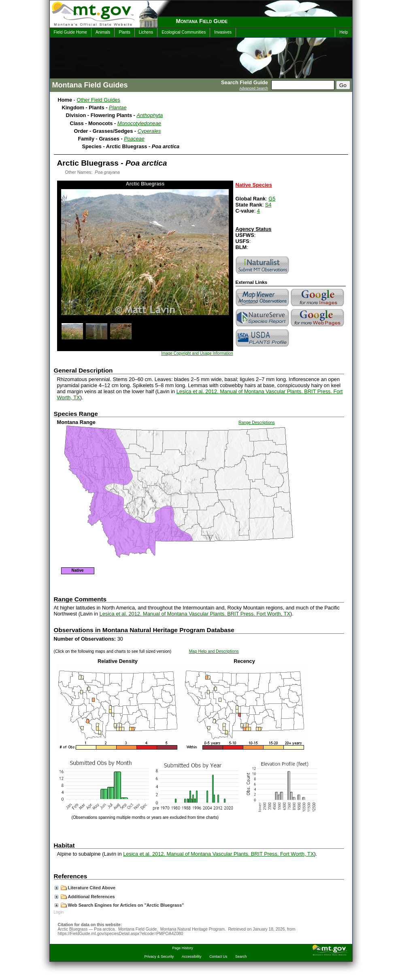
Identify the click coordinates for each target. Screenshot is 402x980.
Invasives (223, 32)
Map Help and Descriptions (214, 651)
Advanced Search (254, 88)
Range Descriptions (256, 423)
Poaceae (134, 139)
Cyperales (149, 131)
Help (344, 32)
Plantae (118, 108)
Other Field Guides (98, 100)
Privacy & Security (159, 957)
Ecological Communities (184, 32)
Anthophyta (150, 115)
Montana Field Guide (202, 21)
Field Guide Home (70, 32)
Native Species (254, 185)
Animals (103, 32)
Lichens (146, 32)
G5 (272, 199)
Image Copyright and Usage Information (197, 353)
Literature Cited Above (85, 888)
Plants (124, 32)
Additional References (85, 897)
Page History (182, 948)
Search (241, 957)
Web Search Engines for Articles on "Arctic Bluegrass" (119, 905)
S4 (268, 205)
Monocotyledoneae (139, 123)
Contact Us (218, 957)
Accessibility (192, 957)
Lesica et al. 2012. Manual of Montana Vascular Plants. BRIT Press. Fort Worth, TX (195, 614)
